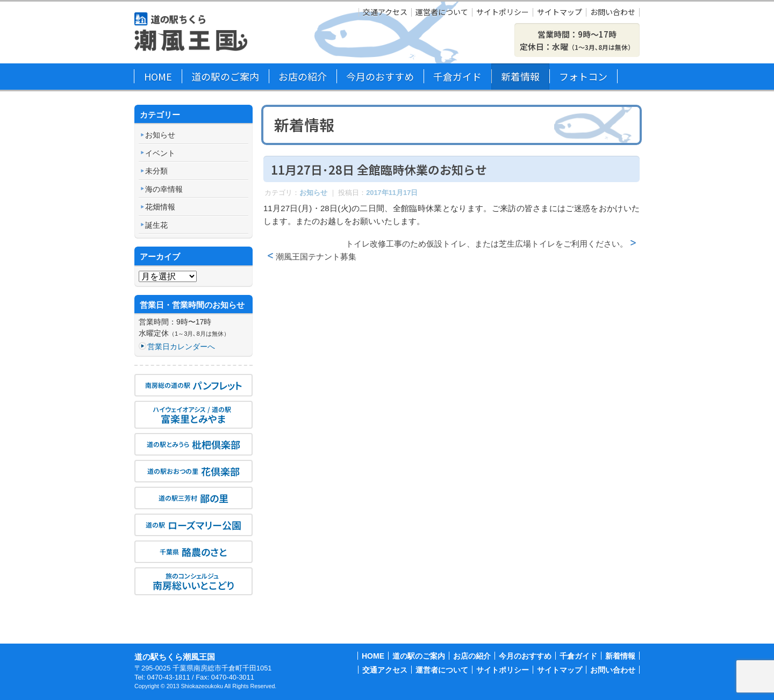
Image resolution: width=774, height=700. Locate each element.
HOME (158, 76)
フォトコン (583, 76)
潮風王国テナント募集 (316, 257)
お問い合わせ (613, 12)
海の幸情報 (164, 189)
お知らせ (313, 193)
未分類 (156, 171)
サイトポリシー (503, 12)
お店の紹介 (303, 76)
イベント (160, 153)
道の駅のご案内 (225, 76)
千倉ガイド (457, 76)
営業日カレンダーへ (181, 347)
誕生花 (156, 225)
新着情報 (520, 76)
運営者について (442, 12)
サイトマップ (560, 12)
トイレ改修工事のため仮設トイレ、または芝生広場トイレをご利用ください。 (487, 244)
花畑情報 (160, 207)
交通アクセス (385, 12)
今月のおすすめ (380, 76)
